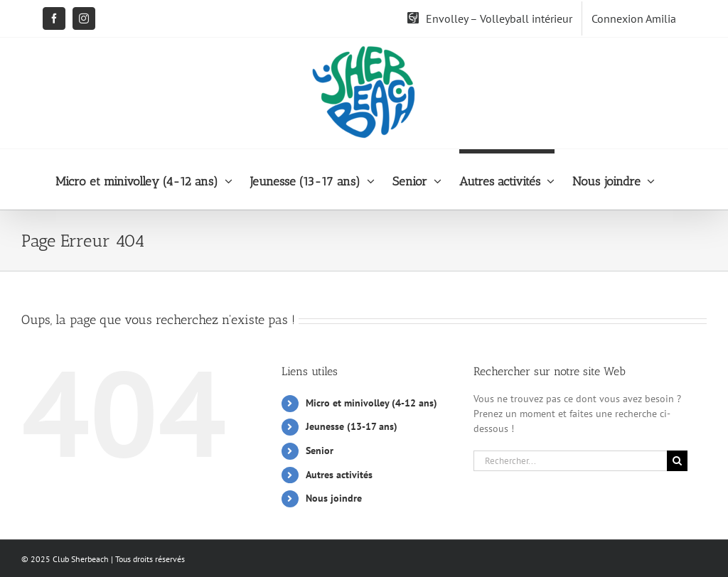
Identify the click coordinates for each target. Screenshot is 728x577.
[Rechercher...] (570, 461)
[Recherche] (677, 461)
